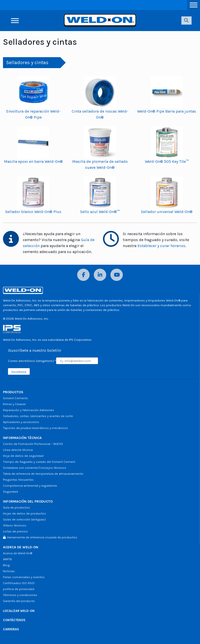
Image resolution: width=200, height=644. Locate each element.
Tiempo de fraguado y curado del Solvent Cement (39, 462)
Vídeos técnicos (15, 525)
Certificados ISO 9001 (19, 583)
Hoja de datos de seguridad (23, 456)
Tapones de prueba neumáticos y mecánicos (35, 428)
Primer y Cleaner (14, 404)
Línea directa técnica (18, 450)
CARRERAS (11, 629)
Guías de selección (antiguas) (24, 519)
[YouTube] (117, 275)
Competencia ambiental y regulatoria (30, 486)
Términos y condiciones (20, 595)
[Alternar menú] (194, 5)
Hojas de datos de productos (24, 513)
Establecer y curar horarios (161, 246)
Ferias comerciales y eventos (24, 577)
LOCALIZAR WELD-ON (19, 611)
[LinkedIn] (100, 275)
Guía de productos (17, 507)
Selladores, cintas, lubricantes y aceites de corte (38, 416)
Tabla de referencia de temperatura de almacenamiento (43, 474)
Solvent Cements (16, 398)
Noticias (9, 571)
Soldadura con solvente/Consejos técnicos (35, 468)
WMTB (7, 559)
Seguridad (10, 492)
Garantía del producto (19, 601)
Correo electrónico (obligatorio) (32, 361)
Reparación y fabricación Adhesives (29, 410)
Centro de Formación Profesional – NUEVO (33, 444)
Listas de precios (15, 531)
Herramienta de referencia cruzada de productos (40, 537)
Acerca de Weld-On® (18, 553)
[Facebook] (83, 275)
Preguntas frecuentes (18, 480)
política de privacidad (19, 589)
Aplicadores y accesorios (21, 422)
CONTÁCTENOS (14, 620)
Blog (6, 565)
